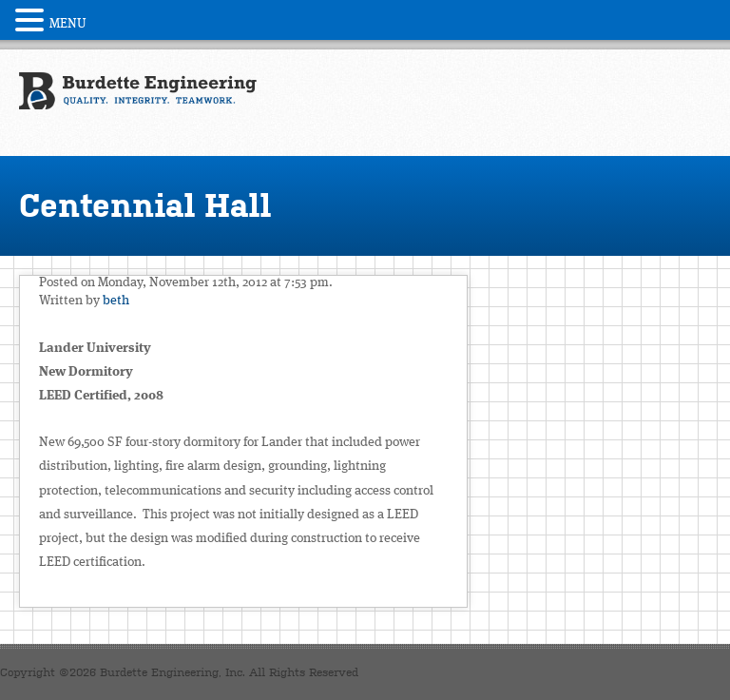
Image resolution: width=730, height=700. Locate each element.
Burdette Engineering (138, 101)
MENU (68, 24)
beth (116, 301)
